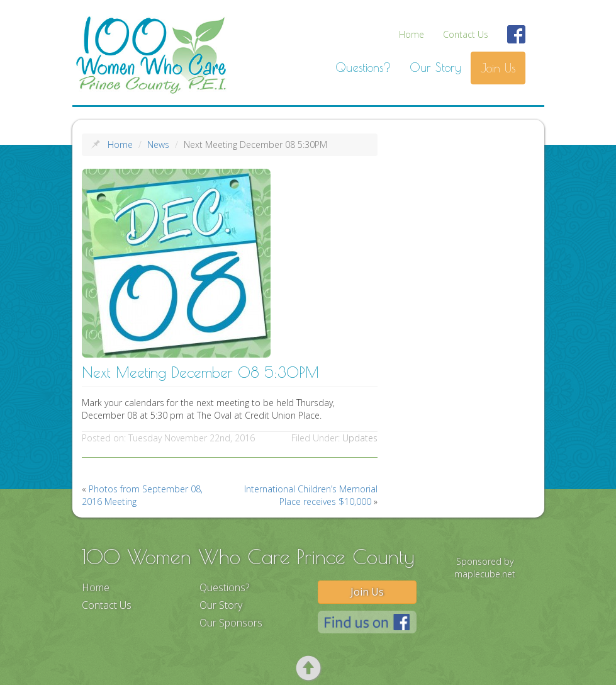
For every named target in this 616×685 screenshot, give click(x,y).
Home (412, 34)
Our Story (435, 67)
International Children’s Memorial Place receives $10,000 (311, 495)
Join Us (498, 68)
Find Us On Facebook (517, 42)
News (158, 144)
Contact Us (466, 34)
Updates (360, 438)
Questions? (363, 67)
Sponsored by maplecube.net (485, 568)
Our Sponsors (231, 623)
